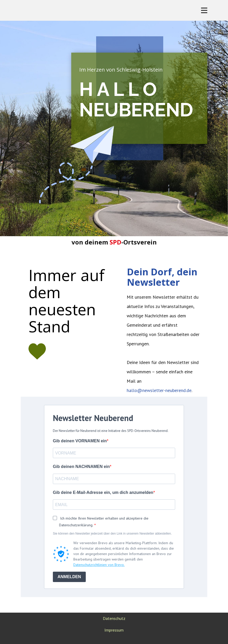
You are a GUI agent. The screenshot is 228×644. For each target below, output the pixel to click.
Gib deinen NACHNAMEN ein (81, 467)
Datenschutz (114, 618)
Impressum (114, 630)
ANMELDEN (69, 577)
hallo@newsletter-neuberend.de (159, 390)
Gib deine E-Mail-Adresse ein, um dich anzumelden (103, 492)
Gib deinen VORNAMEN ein (80, 441)
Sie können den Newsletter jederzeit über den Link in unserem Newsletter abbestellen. (112, 534)
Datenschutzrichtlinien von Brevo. (99, 565)
